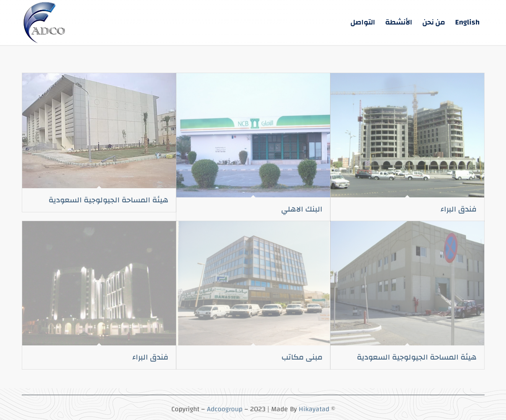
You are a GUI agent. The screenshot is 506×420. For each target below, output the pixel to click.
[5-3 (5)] (45, 23)
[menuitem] (467, 23)
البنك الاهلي (302, 209)
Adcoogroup (225, 409)
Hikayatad (314, 409)
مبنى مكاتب (302, 357)
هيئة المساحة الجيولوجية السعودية (108, 200)
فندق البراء (459, 209)
